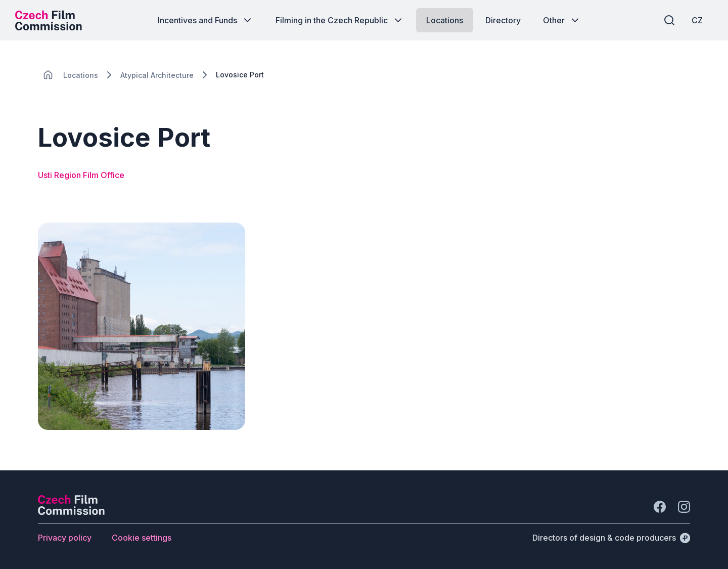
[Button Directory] (503, 20)
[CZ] (697, 20)
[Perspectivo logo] (71, 512)
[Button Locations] (445, 20)
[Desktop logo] (49, 20)
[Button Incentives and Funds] (206, 20)
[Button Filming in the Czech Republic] (340, 20)
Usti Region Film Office (81, 175)
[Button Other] (562, 20)
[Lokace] (81, 75)
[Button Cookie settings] (142, 538)
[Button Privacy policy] (65, 538)
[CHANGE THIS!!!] (48, 75)
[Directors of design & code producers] (611, 538)
